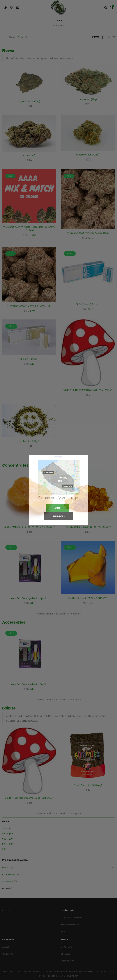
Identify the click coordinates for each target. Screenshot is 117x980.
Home (55, 26)
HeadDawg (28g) (88, 99)
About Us (6, 947)
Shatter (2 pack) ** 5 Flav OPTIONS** (88, 598)
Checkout (65, 954)
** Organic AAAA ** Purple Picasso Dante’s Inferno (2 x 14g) (29, 229)
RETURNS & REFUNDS (70, 924)
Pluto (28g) (29, 156)
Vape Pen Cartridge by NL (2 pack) (29, 598)
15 (22, 37)
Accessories (14, 622)
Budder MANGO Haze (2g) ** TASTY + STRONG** (29, 527)
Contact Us (8, 954)
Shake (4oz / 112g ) (29, 441)
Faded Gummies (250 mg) (88, 785)
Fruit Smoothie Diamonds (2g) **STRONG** (88, 527)
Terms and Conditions (71, 918)
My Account (66, 947)
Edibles (9, 708)
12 (18, 37)
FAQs (63, 931)
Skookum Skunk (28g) (88, 155)
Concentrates (15, 465)
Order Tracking (68, 961)
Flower (9, 51)
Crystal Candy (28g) (29, 101)
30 (26, 37)
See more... (58, 457)
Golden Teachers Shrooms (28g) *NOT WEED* (88, 390)
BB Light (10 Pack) (29, 359)
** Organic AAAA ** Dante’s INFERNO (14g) (29, 306)
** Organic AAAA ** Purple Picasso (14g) (88, 233)
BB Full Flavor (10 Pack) (88, 304)
